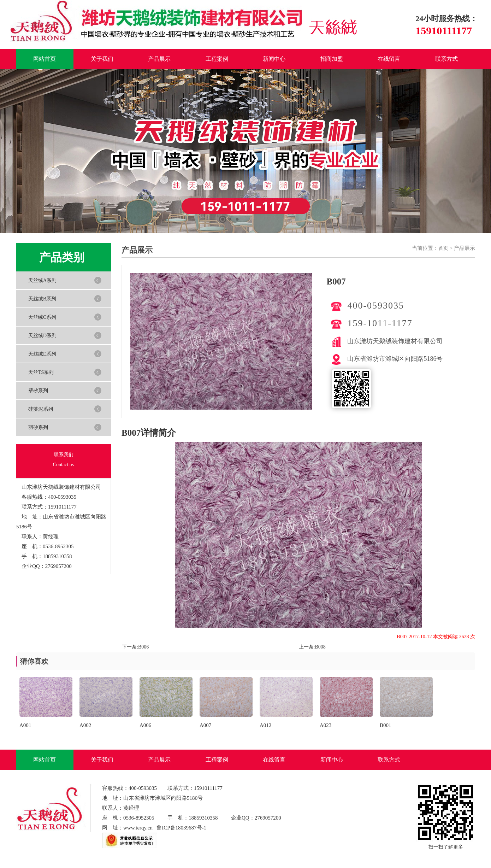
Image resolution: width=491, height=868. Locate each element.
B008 (320, 647)
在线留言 (389, 59)
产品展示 (159, 59)
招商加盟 (332, 59)
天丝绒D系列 (42, 336)
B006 (143, 647)
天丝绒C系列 (42, 317)
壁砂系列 (38, 391)
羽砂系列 (38, 427)
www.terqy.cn (138, 828)
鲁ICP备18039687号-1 (181, 828)
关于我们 (102, 59)
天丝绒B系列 (42, 299)
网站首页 (45, 59)
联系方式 (446, 59)
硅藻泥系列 (41, 409)
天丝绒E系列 (42, 354)
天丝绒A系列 (42, 280)
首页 (443, 248)
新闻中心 (274, 59)
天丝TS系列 (41, 372)
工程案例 (217, 59)
